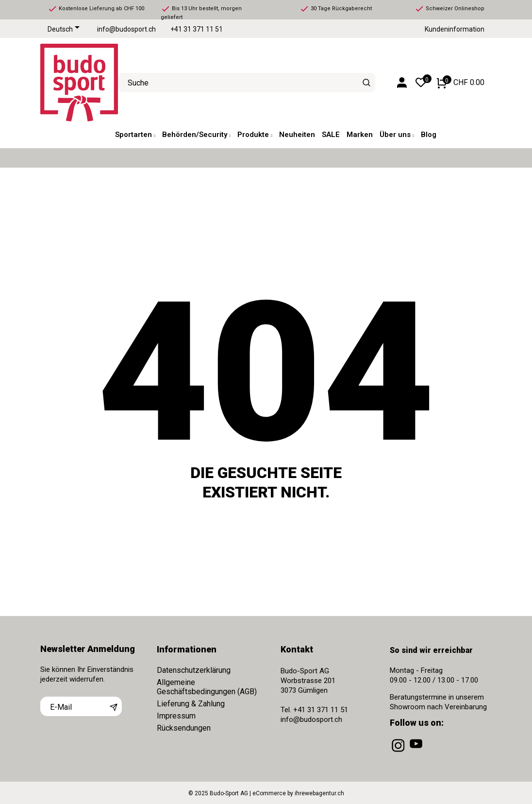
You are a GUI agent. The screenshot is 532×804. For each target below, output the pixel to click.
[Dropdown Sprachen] (65, 30)
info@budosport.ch (126, 29)
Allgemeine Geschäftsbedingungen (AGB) (207, 687)
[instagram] (399, 752)
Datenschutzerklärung (194, 670)
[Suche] (367, 83)
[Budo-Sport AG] (72, 83)
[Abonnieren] (114, 706)
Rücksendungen (184, 728)
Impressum (176, 716)
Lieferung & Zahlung (191, 704)
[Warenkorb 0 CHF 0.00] (461, 83)
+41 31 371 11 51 (197, 29)
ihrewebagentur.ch (319, 793)
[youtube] (417, 752)
